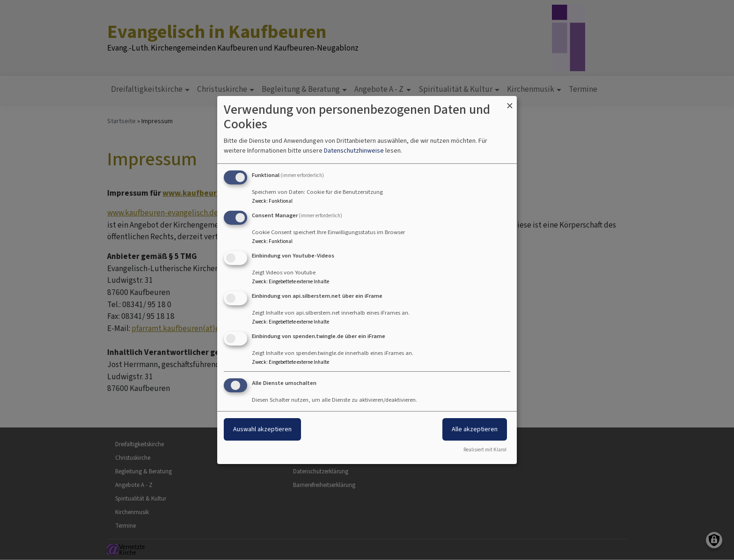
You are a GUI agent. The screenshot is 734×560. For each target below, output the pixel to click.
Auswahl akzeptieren (262, 429)
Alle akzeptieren (475, 429)
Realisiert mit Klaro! (485, 450)
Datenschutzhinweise (354, 151)
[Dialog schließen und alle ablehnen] (510, 102)
